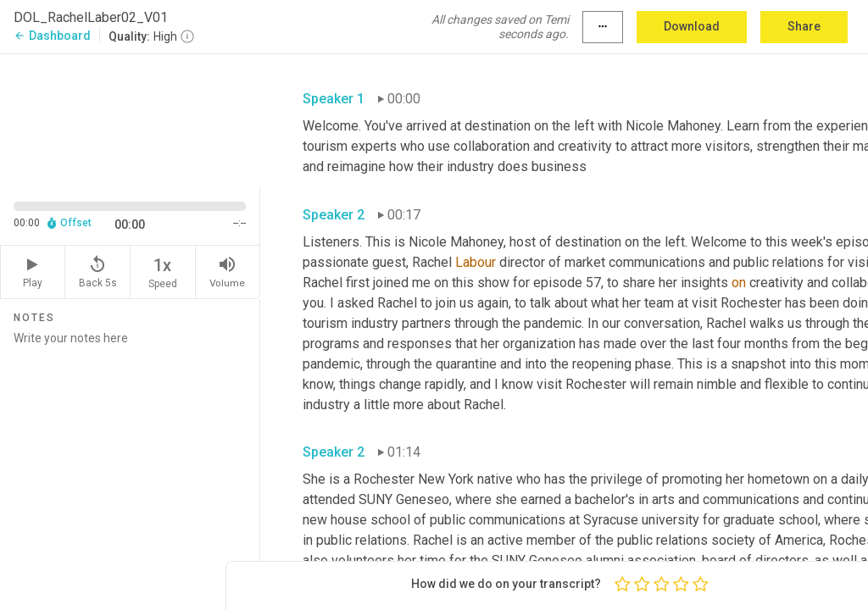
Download (692, 26)
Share (804, 26)
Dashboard (52, 36)
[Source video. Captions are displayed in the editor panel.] (130, 119)
